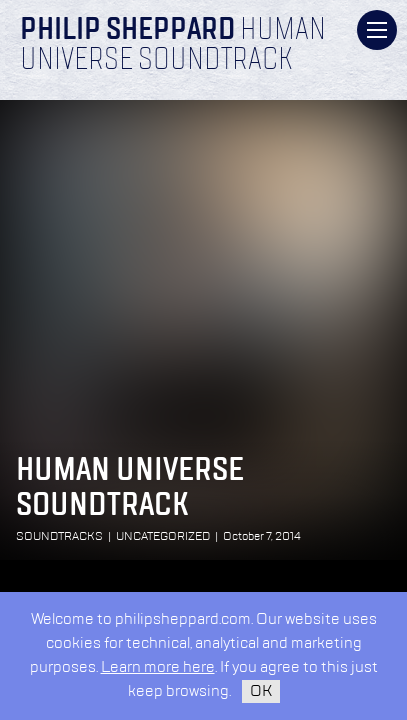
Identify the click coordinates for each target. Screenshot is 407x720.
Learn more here (158, 667)
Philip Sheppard (127, 31)
